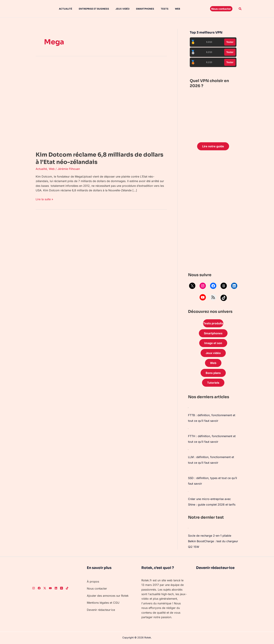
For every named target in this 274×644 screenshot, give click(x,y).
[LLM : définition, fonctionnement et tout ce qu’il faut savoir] (188, 449)
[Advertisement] (213, 212)
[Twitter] (45, 588)
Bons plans (213, 373)
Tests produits (213, 323)
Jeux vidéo (118, 9)
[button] (221, 9)
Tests (158, 9)
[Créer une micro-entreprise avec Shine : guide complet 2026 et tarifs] (188, 491)
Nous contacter (97, 588)
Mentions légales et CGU (103, 603)
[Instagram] (34, 588)
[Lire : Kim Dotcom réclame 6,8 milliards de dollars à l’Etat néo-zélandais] (99, 105)
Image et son (213, 343)
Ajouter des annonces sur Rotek (108, 596)
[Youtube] (50, 588)
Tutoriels (213, 383)
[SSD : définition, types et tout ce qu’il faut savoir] (188, 470)
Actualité (63, 9)
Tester (230, 42)
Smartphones (140, 9)
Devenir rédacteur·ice (101, 610)
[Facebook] (39, 588)
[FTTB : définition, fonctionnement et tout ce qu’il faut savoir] (188, 407)
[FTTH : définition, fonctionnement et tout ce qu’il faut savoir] (188, 428)
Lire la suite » (44, 199)
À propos (93, 582)
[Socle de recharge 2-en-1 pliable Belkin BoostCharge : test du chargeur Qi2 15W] (188, 528)
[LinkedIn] (56, 588)
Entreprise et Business (91, 9)
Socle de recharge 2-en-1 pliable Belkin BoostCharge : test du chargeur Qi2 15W (213, 541)
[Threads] (62, 588)
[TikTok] (67, 588)
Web (171, 9)
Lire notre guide (213, 146)
